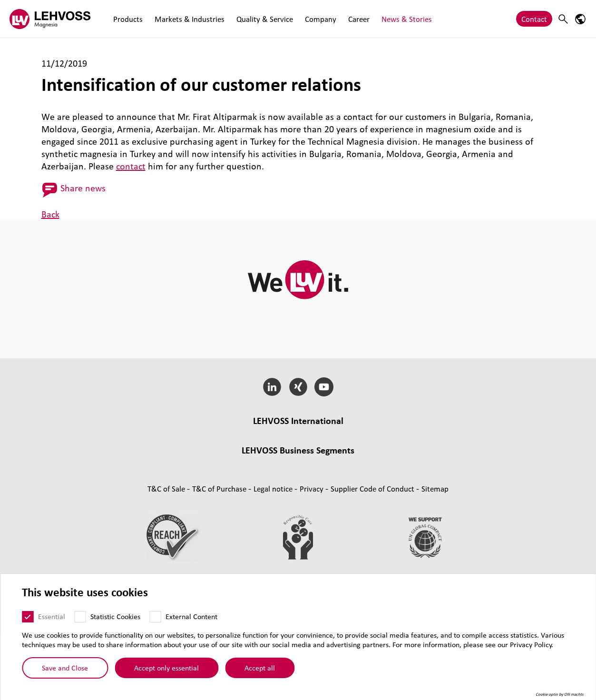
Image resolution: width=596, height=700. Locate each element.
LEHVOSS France (285, 435)
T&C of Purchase (220, 555)
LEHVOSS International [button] (298, 421)
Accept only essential (166, 668)
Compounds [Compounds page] (159, 491)
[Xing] (298, 387)
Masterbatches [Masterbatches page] (211, 491)
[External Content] (155, 617)
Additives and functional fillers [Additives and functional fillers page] (298, 516)
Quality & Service (261, 19)
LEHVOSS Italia (343, 435)
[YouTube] (324, 387)
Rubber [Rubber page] (331, 491)
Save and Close (65, 668)
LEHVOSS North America (414, 435)
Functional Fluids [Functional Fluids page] (183, 504)
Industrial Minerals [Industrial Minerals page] (420, 491)
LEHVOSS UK (231, 435)
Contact (534, 19)
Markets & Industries (187, 19)
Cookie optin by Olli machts (560, 694)
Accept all (260, 668)
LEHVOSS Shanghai (199, 447)
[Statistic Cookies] (80, 617)
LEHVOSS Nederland (270, 447)
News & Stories (399, 19)
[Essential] (28, 617)
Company (315, 19)
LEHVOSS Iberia (335, 447)
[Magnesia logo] (50, 19)
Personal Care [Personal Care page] (414, 504)
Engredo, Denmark (397, 447)
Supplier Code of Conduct (373, 555)
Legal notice (274, 555)
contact (131, 166)
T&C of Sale (167, 555)
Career (352, 19)
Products (127, 19)
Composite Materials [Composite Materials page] (278, 491)
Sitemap (435, 555)
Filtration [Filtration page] (298, 504)
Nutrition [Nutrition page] (369, 504)
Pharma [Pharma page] (333, 504)
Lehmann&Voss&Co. (170, 435)
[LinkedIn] (272, 387)
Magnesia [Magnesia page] (366, 491)
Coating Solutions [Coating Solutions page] (247, 504)
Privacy (313, 555)
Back (50, 214)
